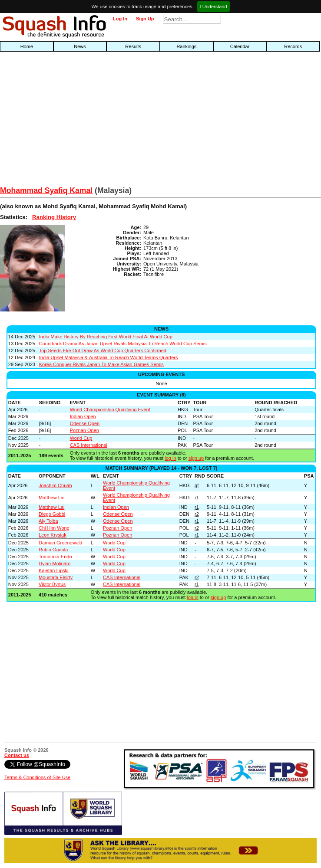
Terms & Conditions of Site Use (37, 777)
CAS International (89, 445)
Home (27, 46)
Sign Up (145, 19)
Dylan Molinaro (55, 563)
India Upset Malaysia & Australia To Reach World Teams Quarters (109, 357)
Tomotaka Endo (55, 557)
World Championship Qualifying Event (110, 409)
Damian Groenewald (60, 543)
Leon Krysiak (53, 535)
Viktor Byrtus (52, 584)
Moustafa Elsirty (56, 577)
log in (170, 458)
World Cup (81, 438)
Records (293, 46)
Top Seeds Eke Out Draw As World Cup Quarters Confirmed (103, 350)
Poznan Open (84, 430)
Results (133, 46)
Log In (120, 19)
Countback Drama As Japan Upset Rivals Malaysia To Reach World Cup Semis (123, 344)
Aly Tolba (48, 521)
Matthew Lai (51, 498)
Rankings (186, 46)
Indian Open (83, 416)
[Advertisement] (103, 121)
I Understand (213, 7)
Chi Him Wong (54, 528)
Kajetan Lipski (54, 570)
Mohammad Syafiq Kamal (46, 190)
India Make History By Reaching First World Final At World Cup (106, 337)
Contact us (17, 755)
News (80, 46)
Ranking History (54, 217)
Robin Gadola (53, 550)
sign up (196, 458)
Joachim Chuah (55, 485)
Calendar (240, 46)
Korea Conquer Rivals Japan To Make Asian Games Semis (101, 364)
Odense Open (85, 423)
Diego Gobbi (52, 514)
